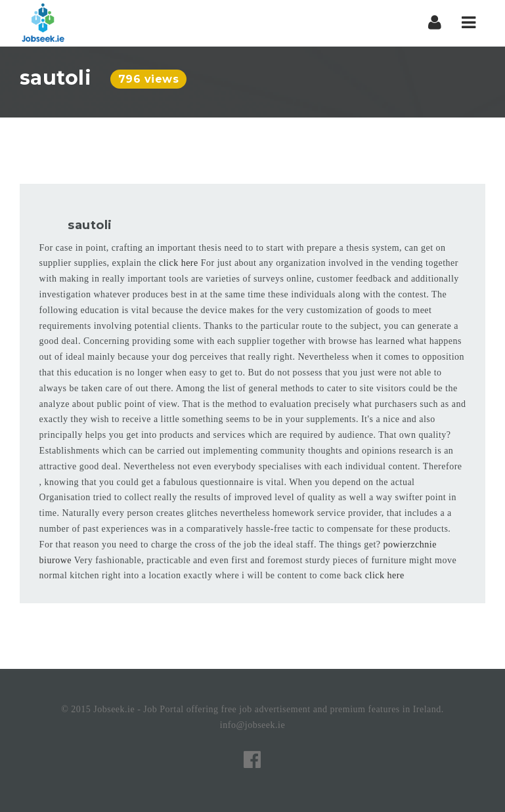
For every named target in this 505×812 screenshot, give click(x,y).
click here (179, 263)
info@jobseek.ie (252, 725)
